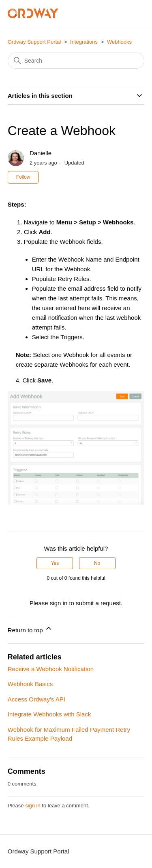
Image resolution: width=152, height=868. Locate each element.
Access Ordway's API (36, 699)
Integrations (84, 42)
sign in (33, 806)
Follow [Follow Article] (23, 177)
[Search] (76, 61)
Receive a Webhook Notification (51, 669)
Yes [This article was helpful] (55, 563)
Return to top (30, 629)
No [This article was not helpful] (97, 563)
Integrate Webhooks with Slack (49, 714)
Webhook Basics (30, 684)
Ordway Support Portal (34, 42)
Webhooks (119, 42)
